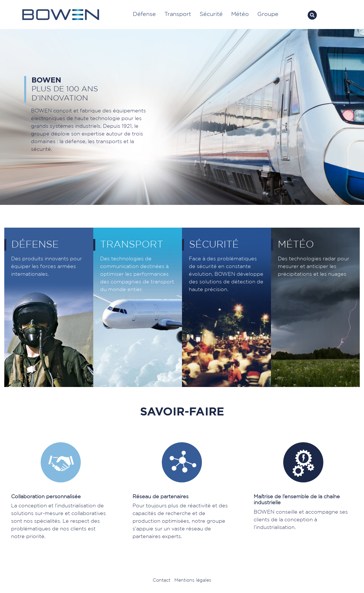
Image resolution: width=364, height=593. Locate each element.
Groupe (269, 14)
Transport (178, 14)
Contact (162, 580)
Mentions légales (193, 580)
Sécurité (211, 14)
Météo (240, 14)
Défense (144, 14)
